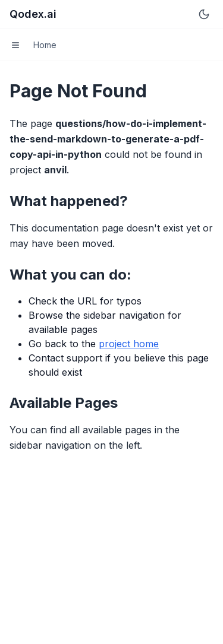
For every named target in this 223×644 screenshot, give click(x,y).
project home (129, 344)
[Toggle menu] (15, 45)
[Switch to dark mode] (204, 14)
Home (45, 45)
